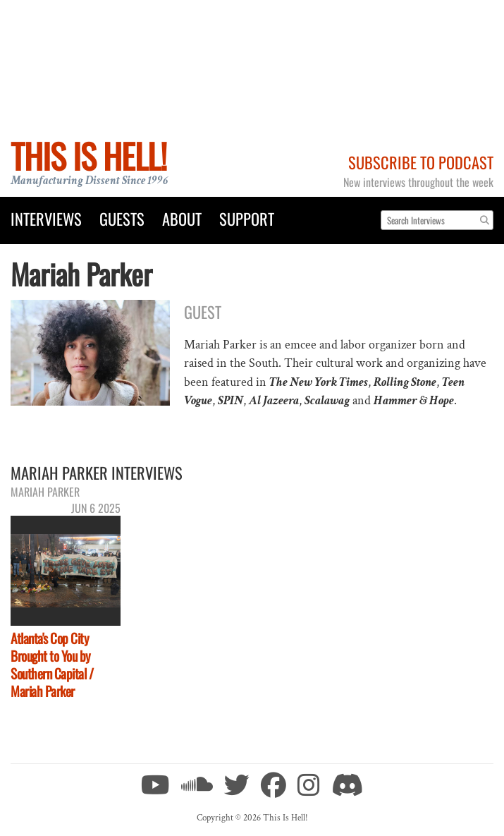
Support (247, 218)
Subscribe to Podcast (421, 162)
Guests (122, 218)
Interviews (46, 218)
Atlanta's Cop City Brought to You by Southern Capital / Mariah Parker (52, 665)
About (182, 218)
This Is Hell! (88, 156)
